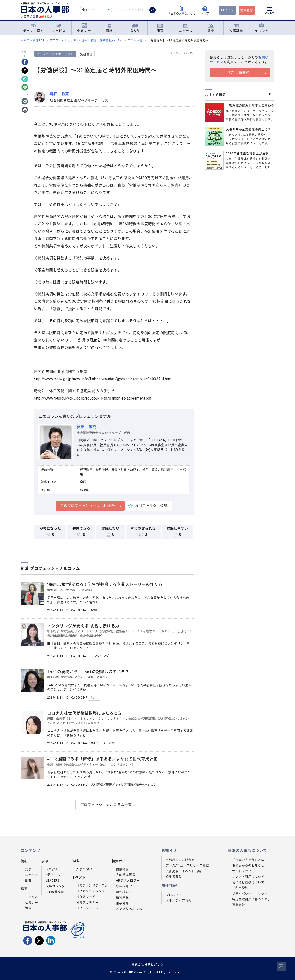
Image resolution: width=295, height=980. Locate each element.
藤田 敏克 (87, 427)
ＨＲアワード (86, 897)
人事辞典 (236, 28)
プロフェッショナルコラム (56, 54)
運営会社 (239, 905)
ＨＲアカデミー (87, 902)
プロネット (174, 895)
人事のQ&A (84, 869)
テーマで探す (33, 28)
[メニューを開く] (270, 11)
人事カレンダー (57, 886)
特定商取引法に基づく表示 (251, 899)
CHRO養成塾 (55, 892)
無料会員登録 (239, 73)
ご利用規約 (240, 888)
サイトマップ (242, 871)
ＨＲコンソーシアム (91, 908)
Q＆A (135, 28)
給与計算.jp (124, 903)
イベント (262, 28)
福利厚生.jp (124, 897)
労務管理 (87, 54)
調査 (211, 28)
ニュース (186, 28)
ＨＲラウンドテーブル (92, 885)
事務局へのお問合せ (180, 860)
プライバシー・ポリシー (250, 894)
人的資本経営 (126, 875)
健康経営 (122, 869)
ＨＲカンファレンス (91, 891)
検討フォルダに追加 (152, 506)
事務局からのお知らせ (248, 865)
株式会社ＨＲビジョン (147, 964)
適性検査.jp (124, 892)
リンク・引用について (248, 877)
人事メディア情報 (179, 900)
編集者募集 (174, 877)
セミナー (84, 28)
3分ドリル (53, 875)
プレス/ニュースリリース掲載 (187, 865)
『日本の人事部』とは (248, 860)
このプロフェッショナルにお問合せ (89, 506)
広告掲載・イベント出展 (183, 871)
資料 (109, 28)
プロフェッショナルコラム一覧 (106, 805)
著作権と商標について (248, 882)
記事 (160, 28)
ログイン (227, 10)
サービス (59, 28)
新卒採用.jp (124, 886)
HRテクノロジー (128, 881)
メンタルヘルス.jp (129, 909)
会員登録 (247, 10)
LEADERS (53, 881)
